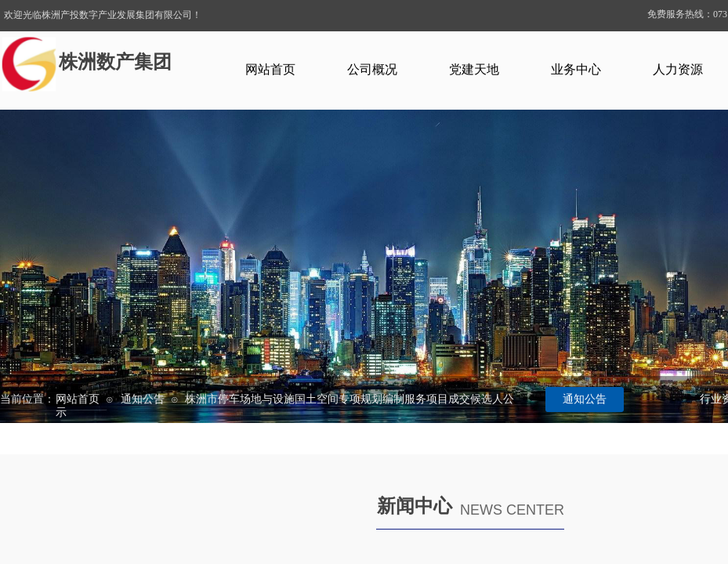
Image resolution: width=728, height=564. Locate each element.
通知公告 (143, 399)
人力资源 (678, 69)
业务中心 (576, 69)
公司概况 (372, 69)
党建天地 (474, 69)
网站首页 (270, 69)
